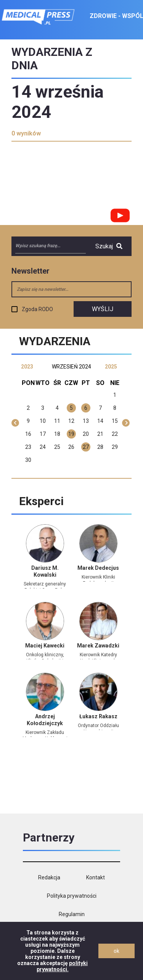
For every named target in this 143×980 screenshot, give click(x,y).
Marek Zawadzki (98, 646)
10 (43, 421)
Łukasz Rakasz (98, 716)
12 (71, 421)
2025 (111, 367)
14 (100, 421)
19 (71, 434)
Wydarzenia (55, 341)
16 (28, 434)
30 (28, 460)
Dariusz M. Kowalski (45, 571)
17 (43, 434)
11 (57, 421)
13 (86, 421)
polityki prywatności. (62, 966)
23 (28, 447)
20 (86, 434)
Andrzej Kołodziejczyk (45, 720)
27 (86, 447)
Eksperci (41, 501)
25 (57, 447)
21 (100, 434)
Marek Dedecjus (98, 568)
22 (115, 434)
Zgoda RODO (37, 309)
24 (43, 447)
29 (115, 447)
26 (71, 447)
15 (115, 421)
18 (57, 434)
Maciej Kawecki (45, 646)
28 (100, 447)
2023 (27, 367)
